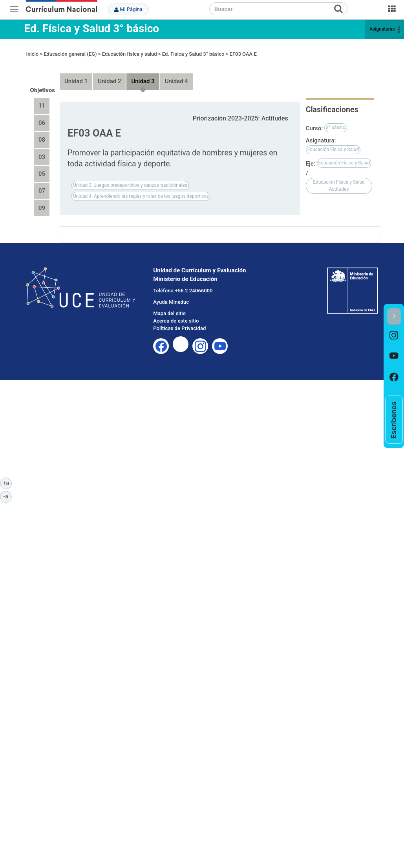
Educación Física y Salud (333, 142)
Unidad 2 (109, 74)
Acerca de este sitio (176, 313)
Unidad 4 (176, 74)
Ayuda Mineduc (171, 295)
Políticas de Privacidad (179, 321)
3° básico (336, 120)
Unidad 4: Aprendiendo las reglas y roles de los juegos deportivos (141, 189)
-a (8, 496)
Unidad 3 (143, 74)
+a (7, 483)
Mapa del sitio (169, 306)
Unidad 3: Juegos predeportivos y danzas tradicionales (130, 178)
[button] (394, 316)
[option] (394, 336)
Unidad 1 (76, 74)
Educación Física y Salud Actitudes (339, 178)
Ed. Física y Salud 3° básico (91, 28)
